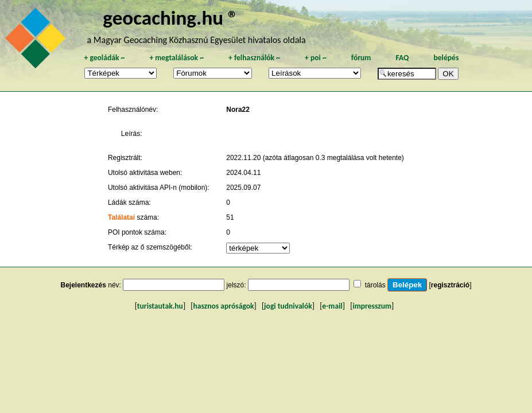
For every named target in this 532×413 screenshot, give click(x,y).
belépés (446, 58)
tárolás (375, 285)
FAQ (402, 58)
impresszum (372, 306)
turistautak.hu (160, 306)
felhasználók (254, 58)
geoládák (104, 58)
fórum (361, 58)
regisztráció (450, 285)
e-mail (332, 306)
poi (316, 58)
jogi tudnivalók (288, 306)
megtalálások (176, 58)
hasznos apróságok (223, 306)
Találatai (121, 217)
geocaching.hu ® (170, 17)
